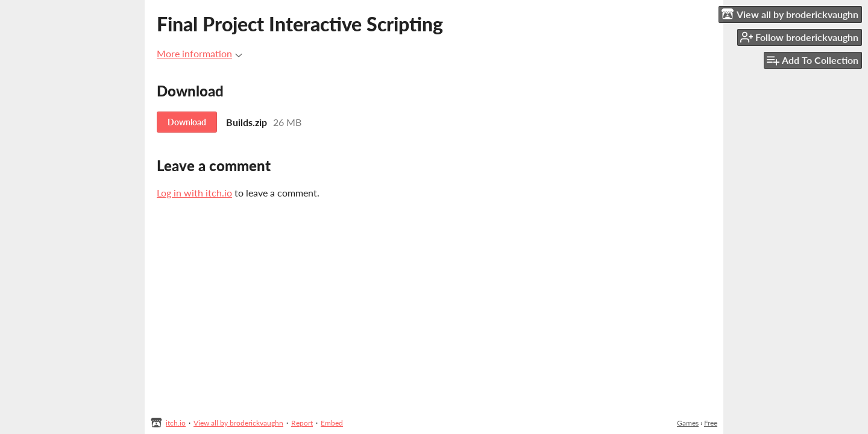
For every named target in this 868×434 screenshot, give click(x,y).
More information (200, 53)
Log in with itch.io (194, 193)
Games (688, 423)
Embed (332, 423)
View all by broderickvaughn (238, 423)
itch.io (176, 423)
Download (187, 122)
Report (302, 423)
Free (711, 423)
